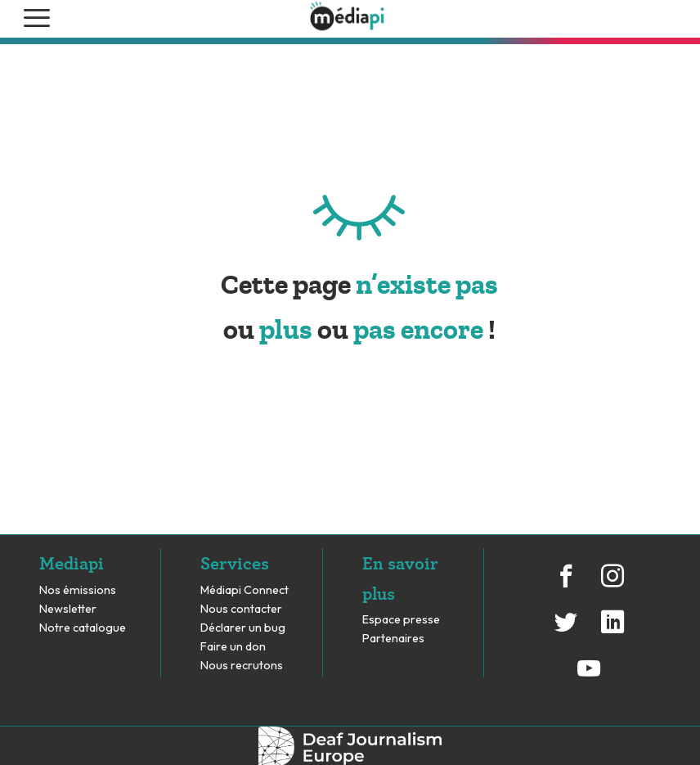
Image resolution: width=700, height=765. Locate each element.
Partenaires (395, 639)
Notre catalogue (83, 628)
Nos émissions (78, 590)
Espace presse (401, 620)
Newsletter (68, 609)
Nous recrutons (242, 666)
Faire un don (233, 647)
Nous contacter (241, 609)
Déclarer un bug (243, 628)
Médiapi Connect (245, 590)
